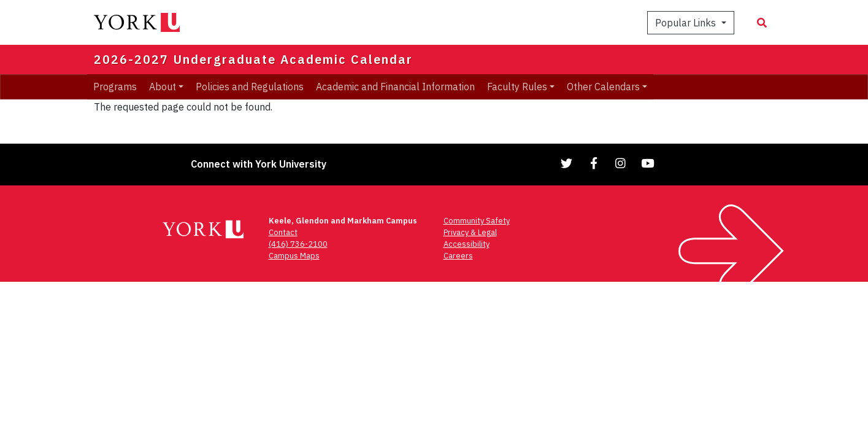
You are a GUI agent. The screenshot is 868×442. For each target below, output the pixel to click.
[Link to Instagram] (621, 163)
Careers (458, 256)
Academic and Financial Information (395, 87)
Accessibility (467, 244)
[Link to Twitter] (567, 163)
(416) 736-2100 (298, 244)
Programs (115, 87)
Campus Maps (294, 256)
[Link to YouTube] (648, 163)
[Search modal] (762, 23)
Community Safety (477, 221)
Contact (283, 232)
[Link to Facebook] (594, 163)
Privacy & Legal (470, 232)
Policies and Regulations (250, 87)
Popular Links (687, 23)
